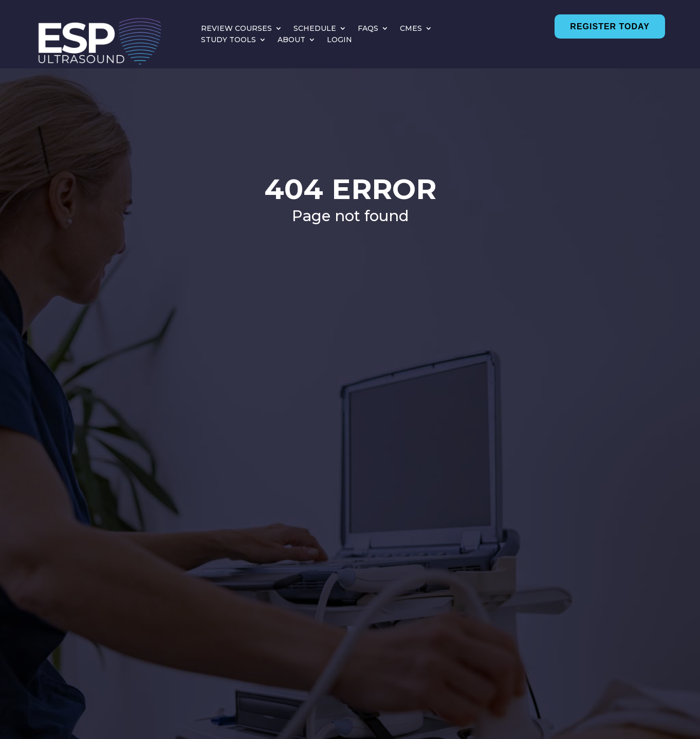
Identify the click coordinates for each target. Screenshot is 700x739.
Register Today (610, 26)
